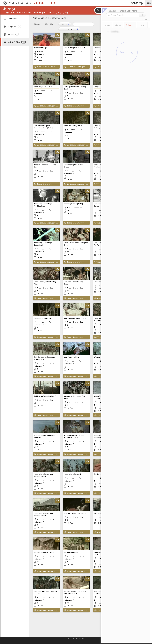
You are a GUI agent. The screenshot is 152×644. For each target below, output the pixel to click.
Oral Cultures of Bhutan (46, 67)
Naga (60, 13)
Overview (10, 19)
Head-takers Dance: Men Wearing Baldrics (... (44, 475)
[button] (148, 3)
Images (11, 34)
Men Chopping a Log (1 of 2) (75, 318)
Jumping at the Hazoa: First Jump (75, 397)
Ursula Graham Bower (76, 106)
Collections (18, 13)
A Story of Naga (40, 48)
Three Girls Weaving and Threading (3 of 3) (74, 436)
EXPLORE (137, 3)
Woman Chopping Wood (44, 552)
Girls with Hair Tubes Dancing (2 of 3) (46, 592)
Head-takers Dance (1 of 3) (74, 474)
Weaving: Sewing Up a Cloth (75, 513)
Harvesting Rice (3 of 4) (43, 87)
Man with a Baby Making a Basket (74, 283)
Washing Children (71, 552)
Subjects (12, 27)
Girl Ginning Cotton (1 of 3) (44, 318)
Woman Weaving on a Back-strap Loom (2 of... (75, 592)
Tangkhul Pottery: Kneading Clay (45, 166)
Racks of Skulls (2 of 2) (73, 126)
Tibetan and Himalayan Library (78, 67)
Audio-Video (15, 42)
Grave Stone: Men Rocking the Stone (76, 244)
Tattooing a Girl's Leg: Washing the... (43, 205)
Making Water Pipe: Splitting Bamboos (75, 88)
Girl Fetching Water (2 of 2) (75, 48)
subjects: (8, 13)
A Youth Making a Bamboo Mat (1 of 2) (44, 436)
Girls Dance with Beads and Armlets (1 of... (45, 358)
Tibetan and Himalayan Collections (40, 13)
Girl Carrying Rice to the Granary (73, 166)
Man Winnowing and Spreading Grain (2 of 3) (43, 127)
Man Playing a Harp (72, 357)
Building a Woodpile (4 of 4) (45, 396)
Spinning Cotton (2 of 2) (73, 204)
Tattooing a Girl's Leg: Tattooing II (43, 244)
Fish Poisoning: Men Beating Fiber (45, 283)
